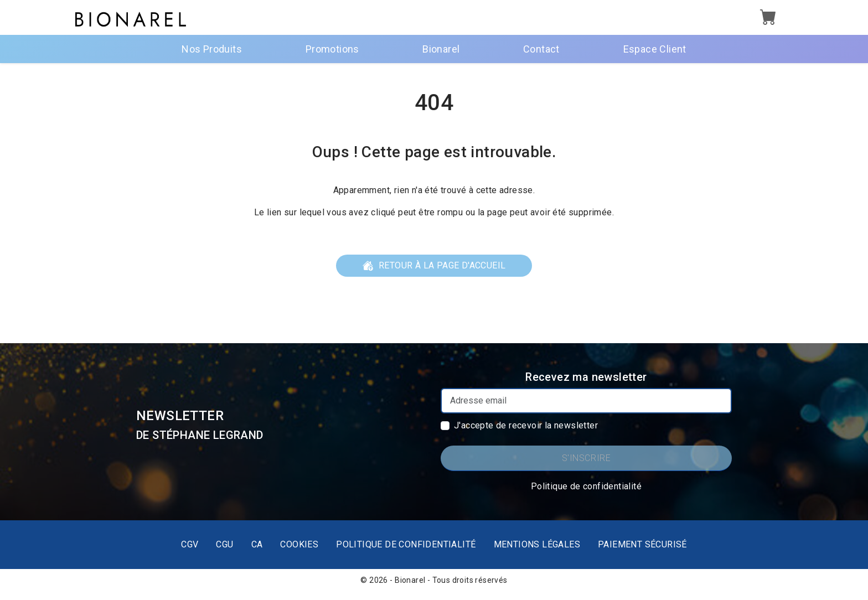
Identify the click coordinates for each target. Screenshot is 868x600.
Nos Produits (212, 49)
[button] (768, 19)
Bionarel (441, 49)
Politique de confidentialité (586, 486)
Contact (541, 49)
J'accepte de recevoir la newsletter (526, 425)
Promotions (332, 49)
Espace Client (655, 49)
